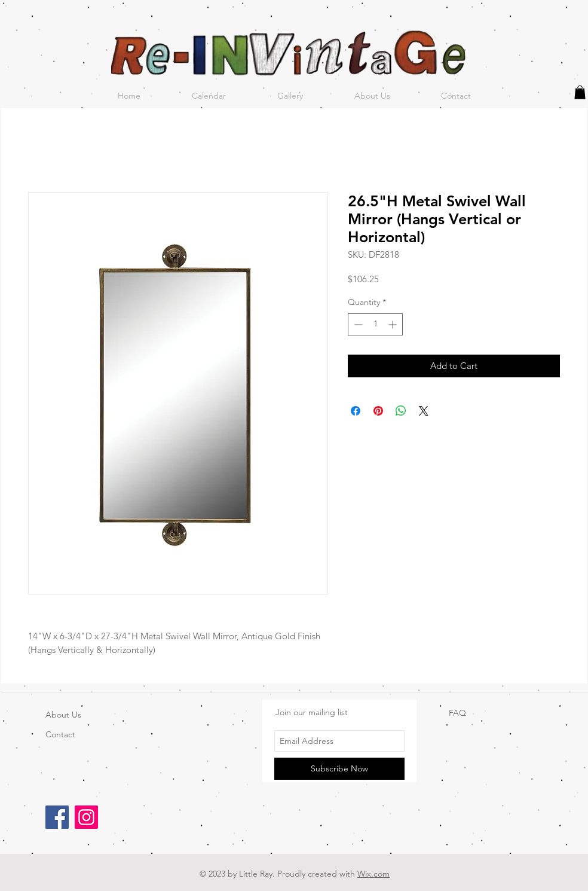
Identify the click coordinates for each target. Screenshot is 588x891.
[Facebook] (57, 817)
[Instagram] (86, 817)
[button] (580, 92)
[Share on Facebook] (356, 411)
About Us (63, 715)
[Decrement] (357, 324)
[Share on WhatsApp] (401, 411)
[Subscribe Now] (339, 769)
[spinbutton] (375, 324)
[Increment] (393, 324)
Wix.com (373, 874)
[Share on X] (424, 411)
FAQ (457, 713)
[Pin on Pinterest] (378, 411)
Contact (60, 734)
